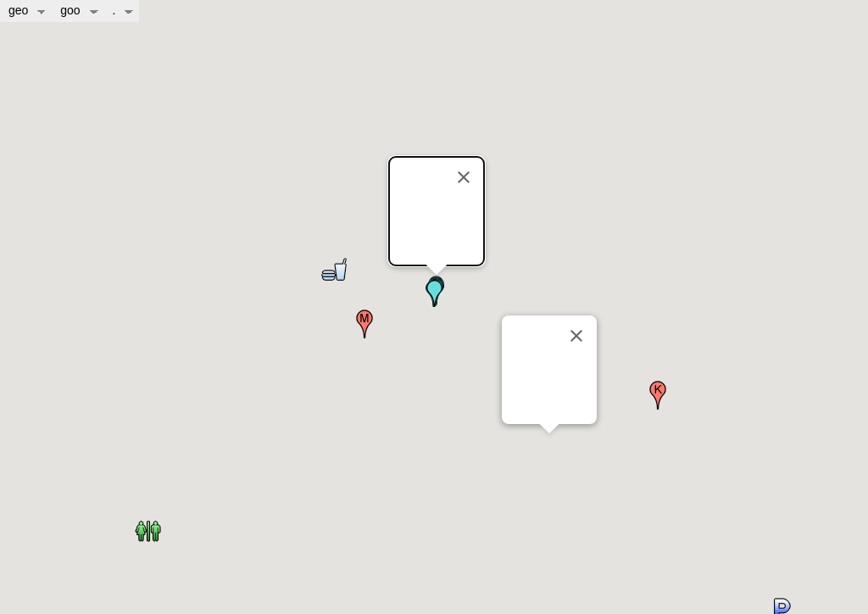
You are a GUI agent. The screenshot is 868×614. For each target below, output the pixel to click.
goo (72, 10)
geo (20, 10)
